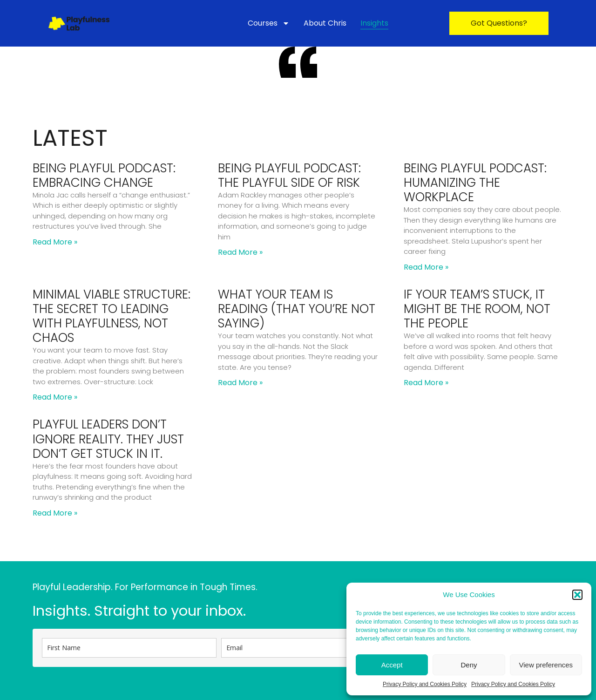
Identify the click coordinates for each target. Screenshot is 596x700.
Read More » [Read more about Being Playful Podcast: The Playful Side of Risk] (240, 252)
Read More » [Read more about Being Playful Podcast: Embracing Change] (55, 242)
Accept (392, 665)
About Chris (325, 23)
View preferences (546, 665)
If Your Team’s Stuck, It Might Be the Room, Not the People (477, 309)
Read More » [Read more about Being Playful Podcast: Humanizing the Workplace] (426, 267)
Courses (269, 23)
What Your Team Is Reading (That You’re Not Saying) (297, 309)
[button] (577, 595)
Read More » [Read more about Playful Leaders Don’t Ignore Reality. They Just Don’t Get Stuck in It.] (55, 513)
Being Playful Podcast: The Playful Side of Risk (289, 175)
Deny (469, 665)
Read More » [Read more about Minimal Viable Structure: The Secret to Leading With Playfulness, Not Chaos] (55, 397)
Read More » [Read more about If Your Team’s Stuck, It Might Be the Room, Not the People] (426, 383)
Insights (374, 23)
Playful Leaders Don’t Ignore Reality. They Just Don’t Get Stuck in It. (108, 439)
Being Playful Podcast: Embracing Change (104, 175)
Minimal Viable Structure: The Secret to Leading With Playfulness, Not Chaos (112, 316)
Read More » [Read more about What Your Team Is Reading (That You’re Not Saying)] (240, 383)
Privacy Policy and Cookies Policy (425, 684)
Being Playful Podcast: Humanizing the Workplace (475, 183)
